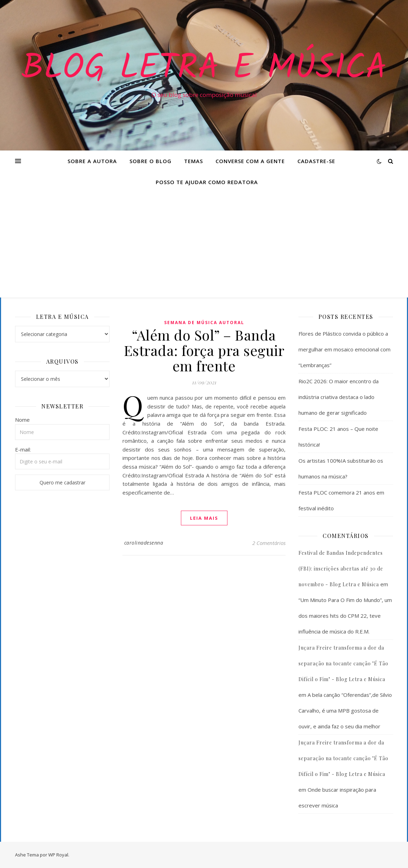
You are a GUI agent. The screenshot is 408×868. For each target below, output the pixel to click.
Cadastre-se (316, 161)
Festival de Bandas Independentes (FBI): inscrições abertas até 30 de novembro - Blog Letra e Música (341, 569)
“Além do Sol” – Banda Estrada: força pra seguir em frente (204, 350)
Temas (194, 161)
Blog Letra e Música (204, 69)
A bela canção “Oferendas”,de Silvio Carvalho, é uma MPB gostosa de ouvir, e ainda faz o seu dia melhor (345, 710)
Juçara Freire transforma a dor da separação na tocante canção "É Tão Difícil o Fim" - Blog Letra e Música (343, 663)
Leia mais (204, 518)
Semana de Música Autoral (204, 323)
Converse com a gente (250, 161)
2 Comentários (269, 543)
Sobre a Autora (92, 161)
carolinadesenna (144, 543)
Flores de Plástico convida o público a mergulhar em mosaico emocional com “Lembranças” (344, 349)
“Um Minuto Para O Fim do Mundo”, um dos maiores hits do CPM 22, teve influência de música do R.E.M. (345, 616)
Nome (22, 420)
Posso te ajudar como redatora (207, 182)
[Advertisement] (204, 245)
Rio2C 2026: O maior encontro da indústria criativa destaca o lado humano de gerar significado (339, 397)
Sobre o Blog (150, 161)
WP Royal (58, 855)
